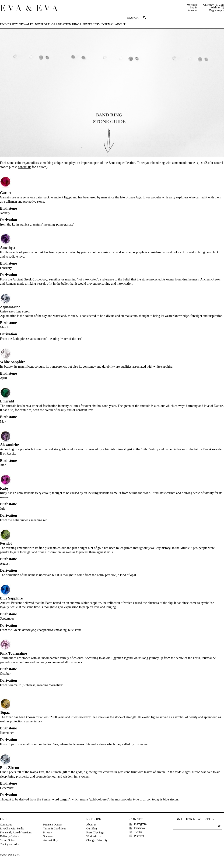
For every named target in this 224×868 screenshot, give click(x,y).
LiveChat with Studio (12, 829)
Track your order (9, 844)
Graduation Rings (66, 24)
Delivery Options (10, 836)
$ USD (220, 5)
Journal (107, 24)
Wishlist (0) (217, 7)
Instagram (140, 824)
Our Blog (92, 829)
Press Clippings (95, 832)
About (120, 24)
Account (193, 10)
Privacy (47, 832)
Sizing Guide (7, 840)
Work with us (94, 836)
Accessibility (51, 840)
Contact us (6, 825)
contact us (24, 167)
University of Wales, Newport (25, 24)
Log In (194, 7)
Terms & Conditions (55, 829)
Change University (97, 840)
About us (91, 825)
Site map (48, 836)
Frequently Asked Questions (16, 832)
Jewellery (92, 24)
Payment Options (53, 825)
